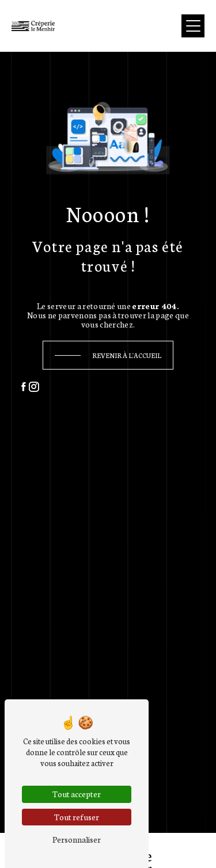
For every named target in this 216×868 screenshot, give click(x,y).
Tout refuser (77, 817)
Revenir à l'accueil (127, 355)
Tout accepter (77, 794)
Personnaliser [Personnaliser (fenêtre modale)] (77, 839)
